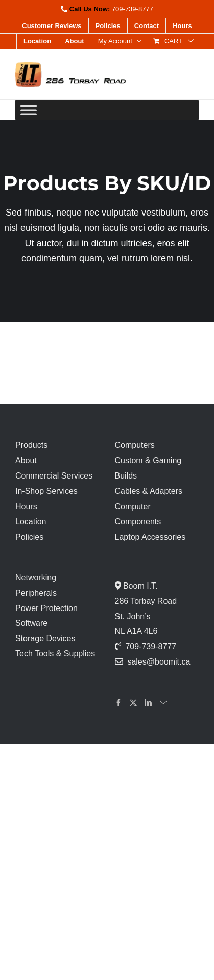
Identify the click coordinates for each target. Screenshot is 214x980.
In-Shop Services (46, 491)
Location (31, 522)
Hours (26, 506)
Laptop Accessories (150, 537)
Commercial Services (54, 476)
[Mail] (163, 703)
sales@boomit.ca (159, 662)
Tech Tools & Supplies (55, 654)
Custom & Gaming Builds (148, 468)
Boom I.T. (139, 586)
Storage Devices (45, 638)
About (26, 460)
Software (31, 623)
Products (31, 445)
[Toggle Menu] (29, 110)
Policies (29, 537)
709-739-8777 (133, 9)
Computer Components (138, 514)
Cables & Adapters (149, 491)
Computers (135, 445)
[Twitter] (133, 703)
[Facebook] (118, 703)
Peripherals (36, 593)
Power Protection (46, 608)
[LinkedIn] (148, 703)
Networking (36, 578)
